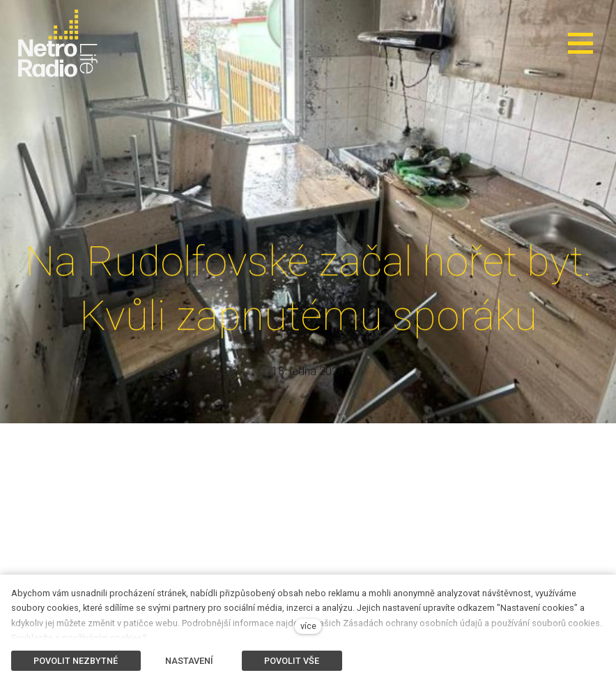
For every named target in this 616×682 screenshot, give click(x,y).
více (308, 626)
